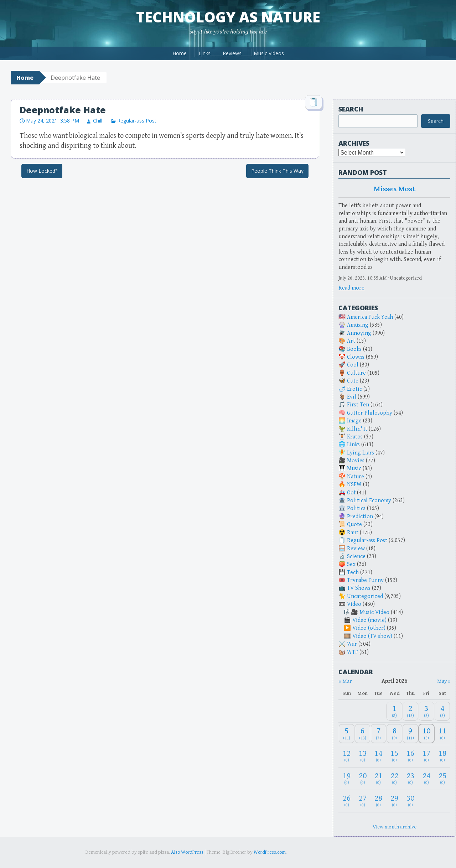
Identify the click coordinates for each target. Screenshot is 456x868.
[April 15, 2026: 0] (394, 756)
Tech (353, 573)
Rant (353, 533)
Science (356, 557)
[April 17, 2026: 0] (426, 756)
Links (205, 53)
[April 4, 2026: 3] (442, 711)
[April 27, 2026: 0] (363, 801)
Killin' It (357, 429)
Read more (351, 288)
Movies (356, 461)
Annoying (359, 333)
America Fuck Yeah (370, 317)
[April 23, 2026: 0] (410, 778)
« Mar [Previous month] (345, 681)
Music (354, 469)
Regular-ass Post (137, 121)
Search (351, 109)
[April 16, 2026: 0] (410, 756)
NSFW (354, 485)
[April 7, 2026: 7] (379, 734)
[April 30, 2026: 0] (410, 801)
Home (180, 53)
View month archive (395, 827)
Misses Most (395, 189)
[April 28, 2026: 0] (379, 801)
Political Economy (369, 501)
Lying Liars (361, 453)
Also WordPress (187, 852)
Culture (356, 373)
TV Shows (359, 588)
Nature (356, 477)
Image (354, 421)
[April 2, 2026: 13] (410, 711)
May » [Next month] (444, 681)
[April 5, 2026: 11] (347, 734)
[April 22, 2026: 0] (394, 778)
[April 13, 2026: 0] (363, 756)
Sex (351, 564)
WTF (353, 652)
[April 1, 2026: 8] (394, 711)
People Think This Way (277, 171)
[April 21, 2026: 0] (379, 778)
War (352, 644)
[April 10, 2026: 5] (426, 734)
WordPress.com (270, 852)
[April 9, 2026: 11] (410, 734)
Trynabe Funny (365, 580)
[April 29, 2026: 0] (394, 801)
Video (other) (369, 628)
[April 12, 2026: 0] (347, 756)
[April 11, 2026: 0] (442, 734)
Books (354, 349)
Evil (352, 397)
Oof (351, 493)
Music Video (374, 612)
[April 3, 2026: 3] (426, 711)
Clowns (356, 357)
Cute (353, 381)
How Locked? (42, 171)
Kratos (355, 437)
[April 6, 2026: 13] (363, 734)
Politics (356, 508)
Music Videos (269, 53)
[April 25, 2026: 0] (442, 778)
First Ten (358, 405)
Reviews (232, 53)
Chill (98, 121)
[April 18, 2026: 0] (442, 756)
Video (354, 604)
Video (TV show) (372, 636)
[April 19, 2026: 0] (347, 778)
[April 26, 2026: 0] (347, 801)
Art (351, 341)
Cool (353, 365)
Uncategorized (365, 596)
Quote (354, 524)
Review (356, 549)
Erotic (354, 389)
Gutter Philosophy (370, 413)
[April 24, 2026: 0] (426, 778)
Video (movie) (369, 620)
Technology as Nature (228, 17)
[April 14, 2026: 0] (379, 756)
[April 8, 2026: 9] (394, 734)
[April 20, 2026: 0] (363, 778)
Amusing (358, 325)
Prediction (360, 517)
